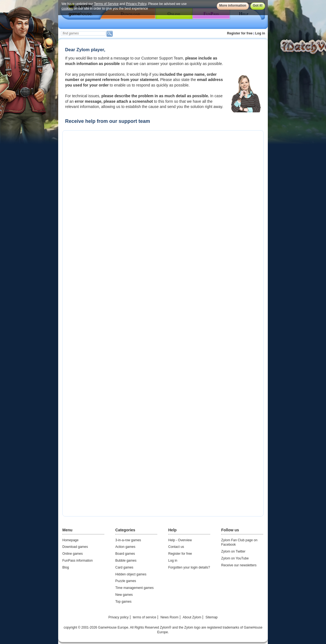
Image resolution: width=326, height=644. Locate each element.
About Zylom (192, 617)
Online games (73, 554)
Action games (125, 547)
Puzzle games (126, 581)
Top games (123, 602)
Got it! (258, 6)
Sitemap (212, 617)
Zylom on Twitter (233, 551)
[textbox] (83, 33)
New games (124, 595)
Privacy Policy (136, 4)
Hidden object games (131, 574)
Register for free (240, 33)
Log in (260, 33)
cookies (67, 9)
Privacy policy (118, 617)
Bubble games (126, 561)
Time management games (134, 588)
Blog (66, 567)
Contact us (176, 547)
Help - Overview (180, 540)
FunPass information (78, 561)
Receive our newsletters (239, 565)
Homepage (70, 540)
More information (233, 6)
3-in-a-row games (128, 540)
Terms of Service (106, 4)
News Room (169, 617)
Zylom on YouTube (235, 558)
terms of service (145, 617)
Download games (75, 547)
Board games (125, 554)
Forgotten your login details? (189, 567)
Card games (124, 567)
